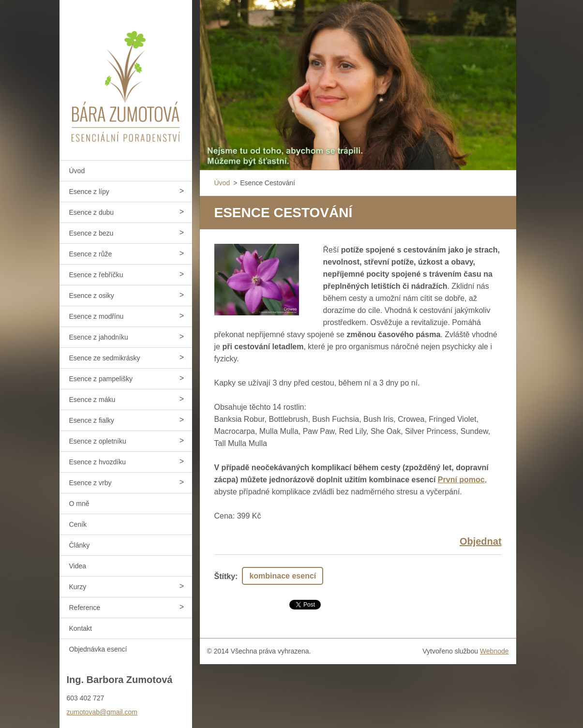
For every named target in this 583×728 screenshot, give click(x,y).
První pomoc (461, 480)
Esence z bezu (91, 233)
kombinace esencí (283, 576)
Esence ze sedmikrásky (105, 358)
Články (80, 545)
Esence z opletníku (98, 441)
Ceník (78, 524)
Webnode (494, 651)
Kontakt (81, 628)
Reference (85, 608)
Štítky (225, 576)
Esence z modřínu (97, 316)
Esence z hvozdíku (98, 462)
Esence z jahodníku (99, 337)
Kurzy (78, 587)
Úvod (77, 171)
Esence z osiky (92, 296)
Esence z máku (92, 400)
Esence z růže (91, 254)
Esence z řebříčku (96, 275)
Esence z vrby (90, 483)
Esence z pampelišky (101, 379)
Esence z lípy (89, 192)
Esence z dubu (92, 212)
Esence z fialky (92, 420)
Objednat (481, 541)
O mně (79, 504)
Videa (78, 566)
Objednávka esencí (98, 649)
